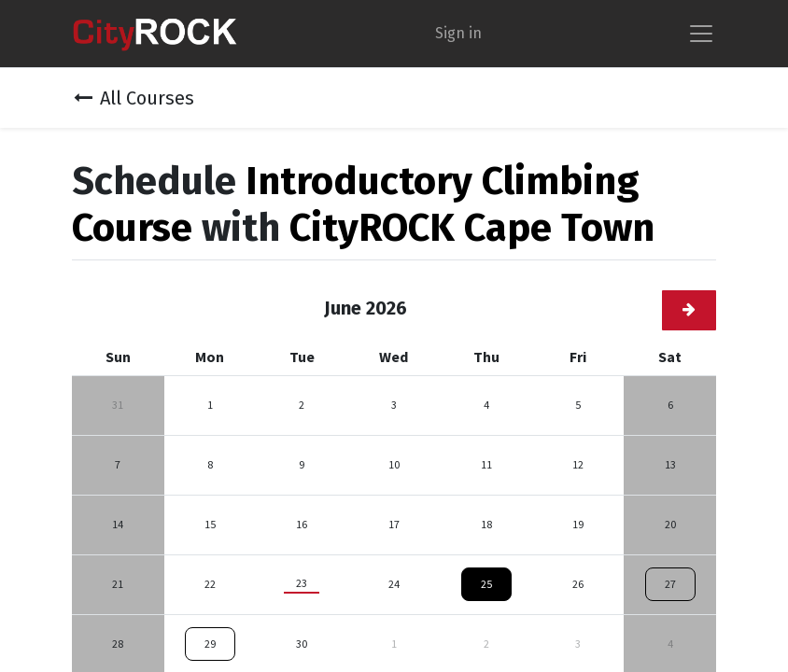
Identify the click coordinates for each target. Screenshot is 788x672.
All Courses (134, 98)
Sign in (458, 33)
